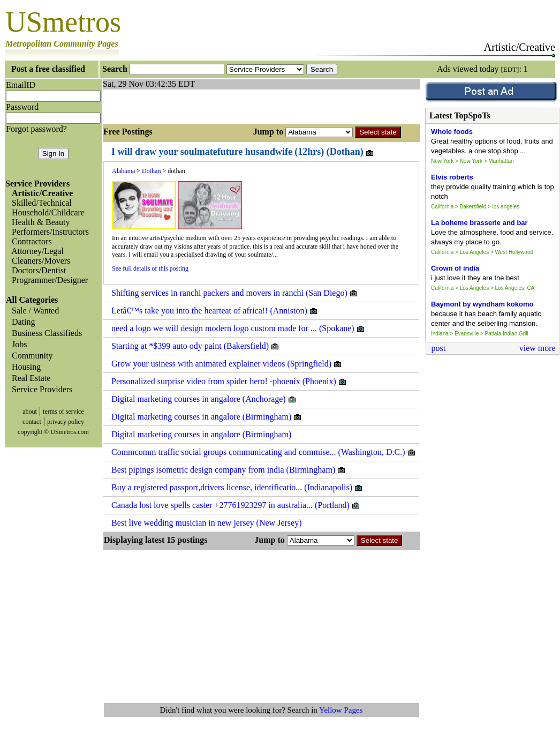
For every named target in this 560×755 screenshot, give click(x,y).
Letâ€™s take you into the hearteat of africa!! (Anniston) (215, 311)
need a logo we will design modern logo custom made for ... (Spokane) (238, 328)
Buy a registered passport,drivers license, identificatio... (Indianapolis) (237, 488)
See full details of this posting (150, 268)
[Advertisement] (228, 106)
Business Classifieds (45, 333)
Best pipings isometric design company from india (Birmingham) (229, 470)
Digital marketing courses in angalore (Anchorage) (204, 399)
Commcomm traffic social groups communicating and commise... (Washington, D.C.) (264, 452)
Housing (24, 367)
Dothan (151, 171)
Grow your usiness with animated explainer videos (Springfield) (227, 364)
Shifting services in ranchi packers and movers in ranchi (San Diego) (235, 293)
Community (30, 356)
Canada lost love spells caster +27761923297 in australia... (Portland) (236, 505)
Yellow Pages (341, 710)
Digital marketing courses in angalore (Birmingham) (207, 417)
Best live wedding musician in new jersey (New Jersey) (206, 523)
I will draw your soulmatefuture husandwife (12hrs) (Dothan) (243, 152)
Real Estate (29, 378)
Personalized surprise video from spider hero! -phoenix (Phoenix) (229, 382)
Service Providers (40, 389)
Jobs (17, 344)
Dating (21, 322)
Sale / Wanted (33, 311)
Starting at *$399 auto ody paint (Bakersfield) (195, 346)
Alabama (123, 171)
